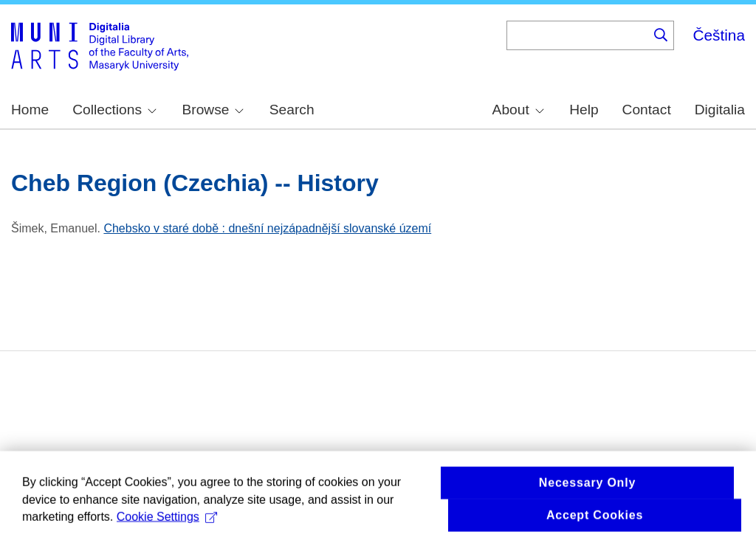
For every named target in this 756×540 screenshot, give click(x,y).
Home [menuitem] (30, 110)
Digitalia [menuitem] (720, 110)
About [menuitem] (518, 110)
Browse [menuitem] (213, 110)
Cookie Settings (167, 520)
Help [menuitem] (584, 110)
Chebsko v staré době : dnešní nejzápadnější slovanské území (267, 228)
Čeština (719, 35)
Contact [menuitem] (647, 110)
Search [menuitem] (292, 110)
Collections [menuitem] (114, 110)
